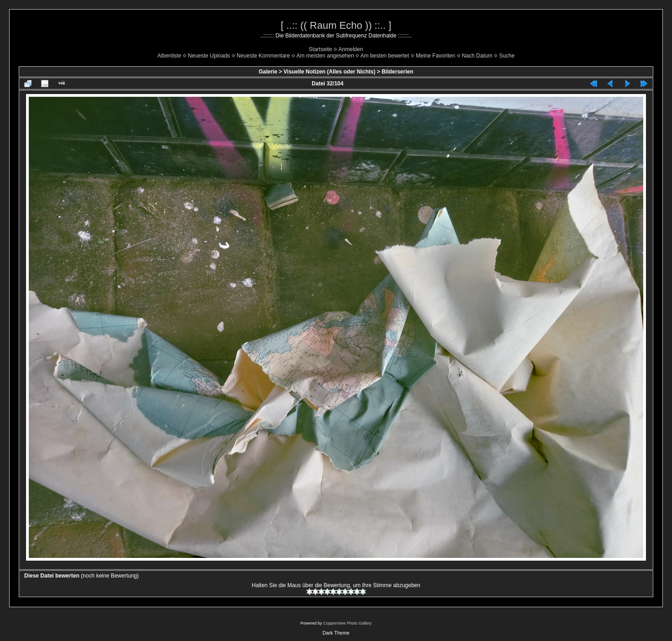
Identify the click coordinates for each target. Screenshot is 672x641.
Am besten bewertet (385, 56)
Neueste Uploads (209, 56)
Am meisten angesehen (325, 56)
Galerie (268, 72)
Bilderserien (397, 72)
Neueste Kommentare (263, 56)
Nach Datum (477, 56)
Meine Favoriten (435, 56)
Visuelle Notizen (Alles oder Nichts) (330, 72)
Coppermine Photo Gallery (347, 623)
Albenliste (169, 56)
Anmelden (351, 49)
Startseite (320, 49)
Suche (507, 56)
